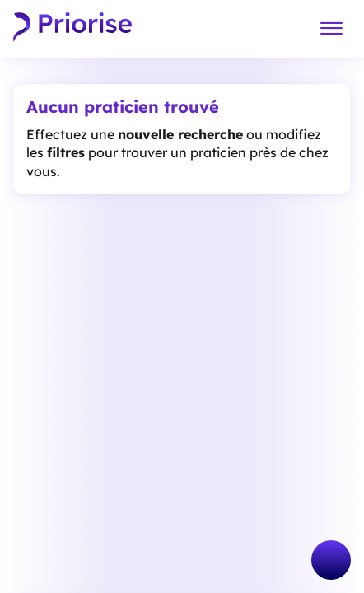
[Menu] (331, 29)
